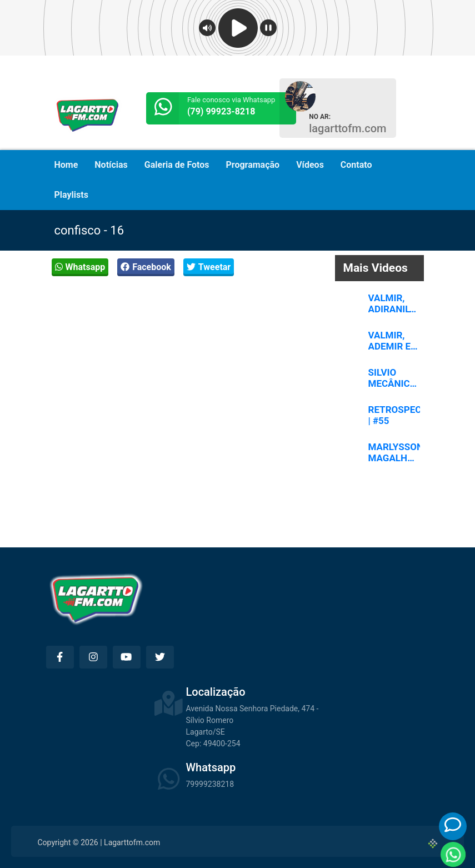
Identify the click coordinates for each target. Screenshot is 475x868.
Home (66, 165)
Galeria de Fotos (177, 165)
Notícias (111, 165)
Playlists (71, 195)
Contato (356, 165)
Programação (253, 165)
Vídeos (310, 165)
